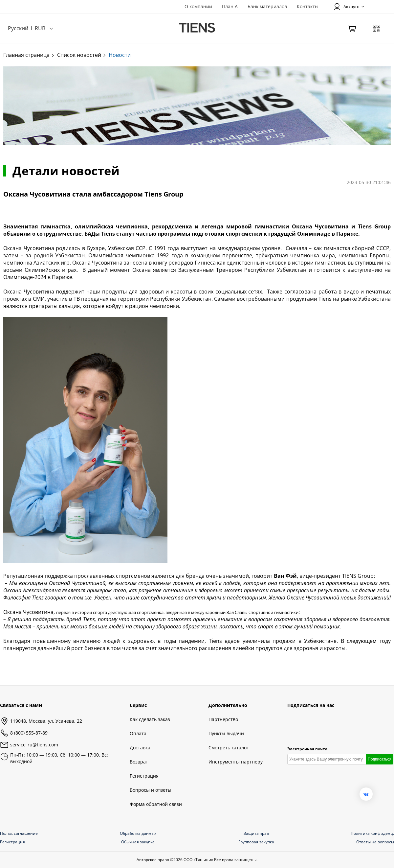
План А (230, 6)
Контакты (308, 6)
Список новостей (82, 55)
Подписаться (380, 759)
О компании (198, 6)
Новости (120, 55)
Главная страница (29, 55)
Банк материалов (267, 6)
